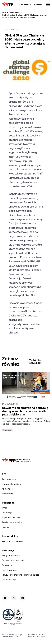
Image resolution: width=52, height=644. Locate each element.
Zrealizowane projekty (12, 522)
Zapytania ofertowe (11, 517)
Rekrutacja (7, 513)
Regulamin (7, 565)
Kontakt (38, 5)
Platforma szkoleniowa (13, 541)
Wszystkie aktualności (36, 361)
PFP (4, 13)
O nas (5, 508)
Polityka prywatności (12, 555)
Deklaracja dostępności (13, 560)
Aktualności (25, 5)
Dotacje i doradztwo (11, 484)
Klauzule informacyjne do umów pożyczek (21, 575)
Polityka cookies (10, 570)
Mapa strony (8, 494)
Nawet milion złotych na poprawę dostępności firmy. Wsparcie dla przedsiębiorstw (25, 411)
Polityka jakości (9, 580)
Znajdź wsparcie (9, 479)
